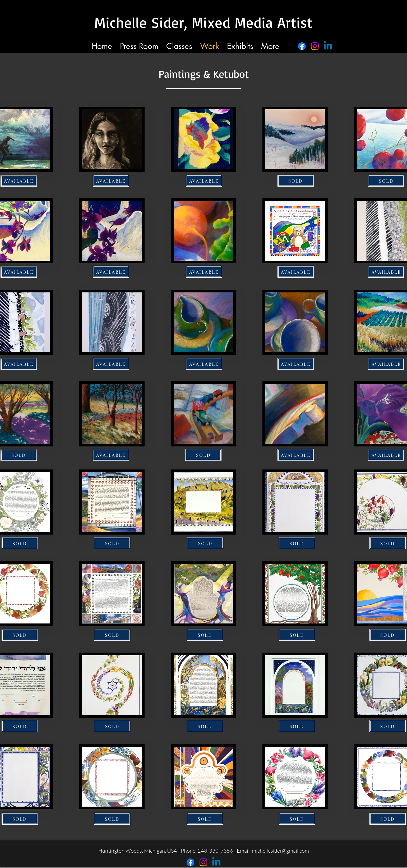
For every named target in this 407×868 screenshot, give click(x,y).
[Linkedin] (328, 46)
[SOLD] (296, 181)
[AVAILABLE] (111, 181)
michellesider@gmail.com (280, 851)
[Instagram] (315, 46)
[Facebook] (302, 46)
